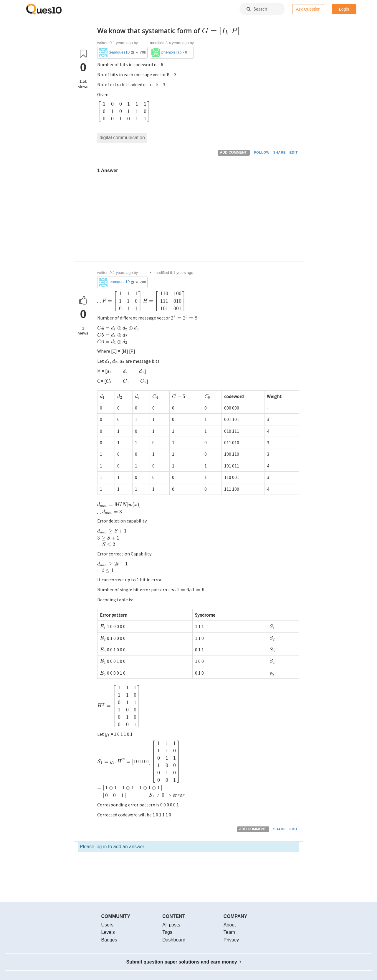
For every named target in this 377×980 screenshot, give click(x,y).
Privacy (231, 940)
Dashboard (174, 940)
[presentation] (221, 31)
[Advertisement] (198, 220)
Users (108, 925)
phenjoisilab (172, 52)
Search (257, 9)
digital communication (122, 138)
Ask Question (308, 9)
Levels (108, 932)
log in (101, 847)
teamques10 (119, 52)
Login (344, 9)
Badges (109, 940)
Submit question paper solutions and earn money (184, 962)
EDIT (294, 152)
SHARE (280, 152)
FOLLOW (262, 152)
